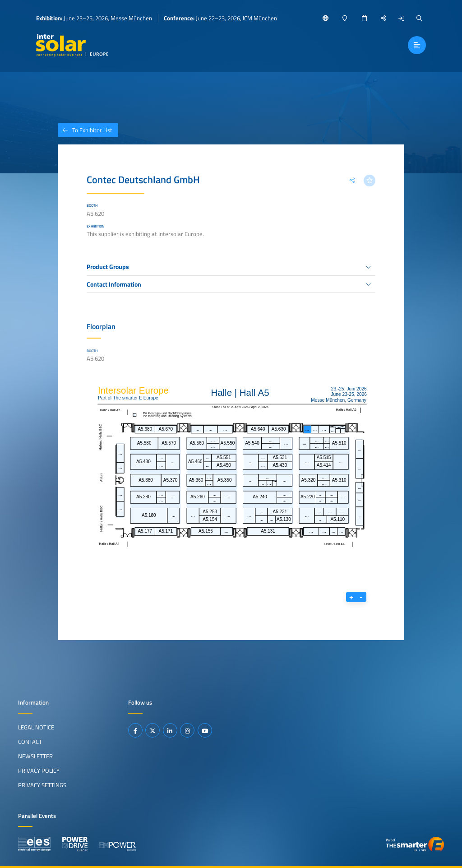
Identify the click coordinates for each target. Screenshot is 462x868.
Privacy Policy (39, 771)
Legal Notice (36, 727)
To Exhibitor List (85, 130)
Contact (30, 742)
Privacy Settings (42, 785)
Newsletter (35, 756)
